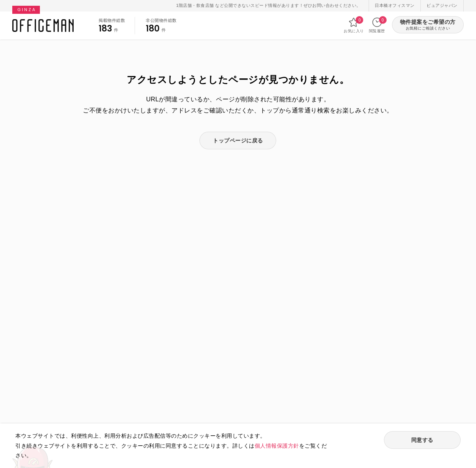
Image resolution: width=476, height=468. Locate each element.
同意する (422, 440)
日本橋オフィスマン (395, 5)
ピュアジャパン (442, 5)
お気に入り (354, 25)
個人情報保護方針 (277, 446)
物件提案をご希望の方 (428, 25)
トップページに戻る (238, 141)
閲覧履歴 (377, 25)
